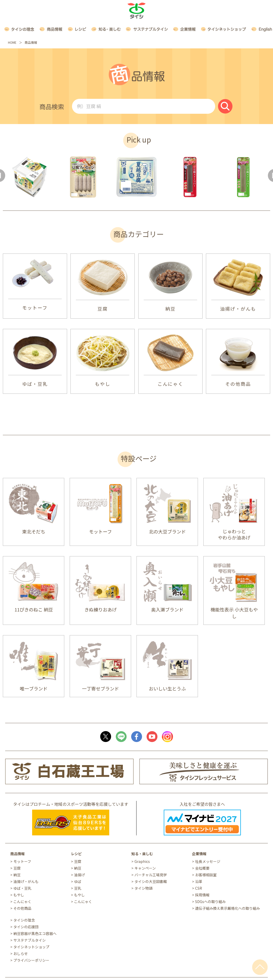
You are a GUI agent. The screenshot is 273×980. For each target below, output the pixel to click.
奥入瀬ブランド (167, 609)
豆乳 (78, 888)
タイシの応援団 (26, 927)
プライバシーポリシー (31, 960)
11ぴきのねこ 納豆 (34, 609)
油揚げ (79, 875)
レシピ (76, 854)
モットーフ (35, 308)
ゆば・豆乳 (35, 384)
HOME (12, 42)
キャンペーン (145, 868)
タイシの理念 (24, 920)
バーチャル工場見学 (151, 875)
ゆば (78, 881)
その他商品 (238, 384)
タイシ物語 (143, 888)
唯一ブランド (34, 688)
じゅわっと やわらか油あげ (234, 534)
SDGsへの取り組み (210, 902)
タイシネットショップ (31, 947)
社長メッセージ (208, 861)
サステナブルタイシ (30, 940)
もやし (103, 384)
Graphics (142, 861)
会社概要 (202, 868)
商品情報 (17, 854)
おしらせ (21, 953)
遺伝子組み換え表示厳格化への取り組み (228, 908)
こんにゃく (170, 384)
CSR (199, 888)
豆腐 (103, 309)
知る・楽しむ (142, 854)
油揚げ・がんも (238, 309)
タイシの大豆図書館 (151, 881)
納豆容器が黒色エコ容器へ (35, 933)
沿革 (199, 881)
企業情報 (199, 854)
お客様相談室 (206, 875)
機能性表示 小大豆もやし (234, 613)
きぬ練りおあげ (101, 609)
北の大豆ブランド (167, 531)
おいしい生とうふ (167, 688)
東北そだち (34, 531)
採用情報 (202, 895)
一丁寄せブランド (101, 688)
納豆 (170, 309)
